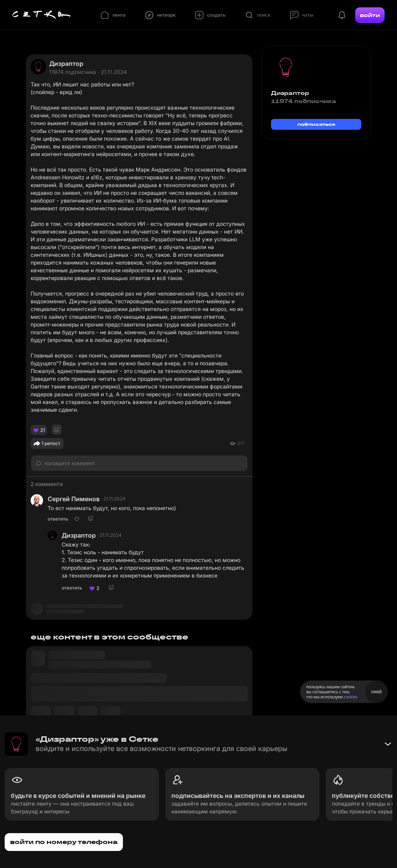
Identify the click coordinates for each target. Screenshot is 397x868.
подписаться (316, 124)
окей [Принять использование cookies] (376, 692)
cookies (351, 697)
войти (370, 15)
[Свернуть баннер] (388, 744)
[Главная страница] (41, 15)
